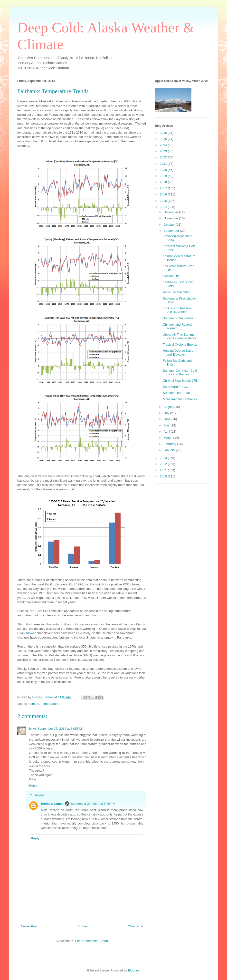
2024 (164, 145)
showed (31, 633)
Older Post (135, 926)
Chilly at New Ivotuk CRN (180, 381)
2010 (164, 476)
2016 (164, 194)
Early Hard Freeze (175, 387)
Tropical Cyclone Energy (180, 344)
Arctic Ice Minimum (176, 292)
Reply (33, 786)
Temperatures (51, 704)
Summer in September (179, 318)
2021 (164, 164)
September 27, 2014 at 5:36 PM (93, 804)
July (167, 413)
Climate (34, 704)
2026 (164, 133)
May (167, 425)
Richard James (52, 804)
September (172, 231)
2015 (164, 201)
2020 (164, 170)
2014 (164, 207)
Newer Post (29, 926)
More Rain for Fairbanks (180, 399)
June (168, 419)
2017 (164, 188)
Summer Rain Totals (177, 393)
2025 (164, 139)
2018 (164, 182)
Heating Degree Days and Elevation (178, 353)
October (170, 225)
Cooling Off (171, 276)
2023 (164, 151)
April (167, 432)
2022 (164, 157)
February (170, 444)
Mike (33, 729)
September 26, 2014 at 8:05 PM (60, 729)
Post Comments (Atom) (91, 941)
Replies (39, 795)
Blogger (133, 970)
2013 (164, 458)
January (170, 450)
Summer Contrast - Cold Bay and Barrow (180, 373)
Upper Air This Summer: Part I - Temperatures (180, 336)
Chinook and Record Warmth (177, 326)
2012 (164, 464)
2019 (164, 176)
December (171, 212)
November (171, 218)
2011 (164, 470)
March (169, 438)
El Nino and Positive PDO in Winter (177, 310)
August (169, 407)
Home (83, 926)
